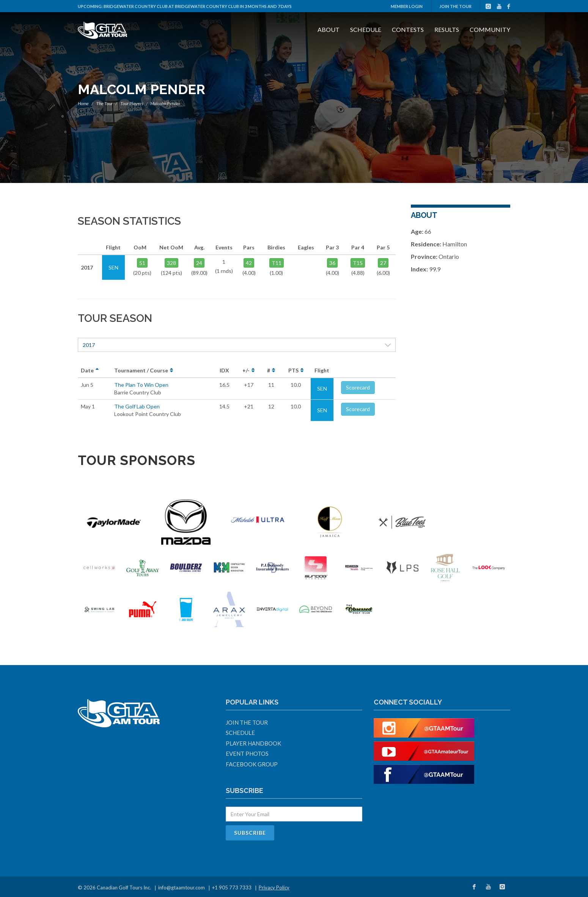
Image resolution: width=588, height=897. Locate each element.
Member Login (407, 6)
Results (447, 29)
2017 (237, 345)
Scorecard (358, 387)
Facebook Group (252, 764)
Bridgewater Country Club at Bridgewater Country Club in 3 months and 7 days (198, 6)
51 (142, 263)
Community (490, 29)
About (329, 29)
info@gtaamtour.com (182, 888)
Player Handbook (253, 743)
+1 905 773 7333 (232, 888)
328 (171, 263)
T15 (358, 263)
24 (199, 263)
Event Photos (247, 754)
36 (332, 263)
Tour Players (132, 103)
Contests (408, 29)
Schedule (366, 29)
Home (83, 103)
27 (383, 263)
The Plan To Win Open (141, 385)
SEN (322, 389)
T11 (277, 263)
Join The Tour (455, 6)
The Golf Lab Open (137, 406)
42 (249, 263)
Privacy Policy (274, 888)
